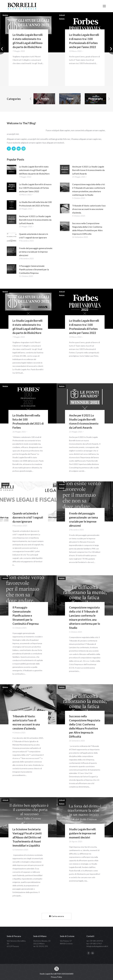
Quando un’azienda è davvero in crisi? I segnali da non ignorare (28, 517)
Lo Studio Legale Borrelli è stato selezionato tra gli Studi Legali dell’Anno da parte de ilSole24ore (34, 170)
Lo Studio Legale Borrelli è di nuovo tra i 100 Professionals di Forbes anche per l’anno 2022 (35, 188)
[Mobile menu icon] (104, 6)
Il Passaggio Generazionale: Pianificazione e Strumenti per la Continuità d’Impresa (34, 269)
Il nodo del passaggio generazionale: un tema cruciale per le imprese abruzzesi (36, 252)
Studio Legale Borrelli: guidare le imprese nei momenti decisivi (83, 833)
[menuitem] (56, 977)
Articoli (62, 15)
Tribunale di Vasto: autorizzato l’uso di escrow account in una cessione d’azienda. (89, 209)
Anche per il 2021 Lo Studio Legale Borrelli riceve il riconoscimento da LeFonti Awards (35, 220)
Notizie (5, 15)
